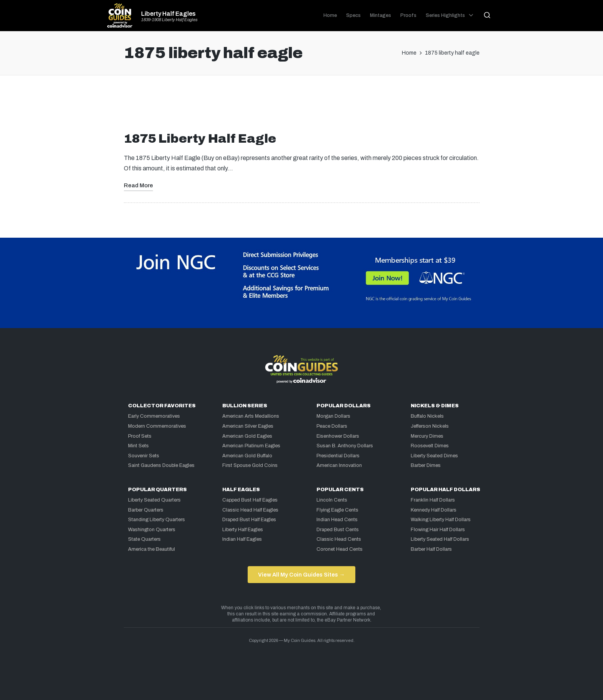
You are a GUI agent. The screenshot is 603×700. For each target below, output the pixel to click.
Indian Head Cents (337, 520)
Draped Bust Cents (338, 530)
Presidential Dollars (338, 456)
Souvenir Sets (144, 456)
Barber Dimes (426, 465)
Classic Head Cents (339, 539)
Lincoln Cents (332, 500)
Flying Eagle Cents (337, 510)
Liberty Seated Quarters (154, 500)
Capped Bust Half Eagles (250, 500)
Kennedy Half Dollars (434, 510)
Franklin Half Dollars (433, 500)
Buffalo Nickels (427, 416)
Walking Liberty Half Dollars (441, 520)
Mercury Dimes (427, 436)
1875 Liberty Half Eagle (200, 139)
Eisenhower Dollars (338, 436)
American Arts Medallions (251, 416)
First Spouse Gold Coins (250, 465)
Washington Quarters (152, 530)
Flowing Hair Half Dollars (438, 530)
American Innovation (339, 465)
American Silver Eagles (248, 426)
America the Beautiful (152, 549)
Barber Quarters (146, 510)
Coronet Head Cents (340, 549)
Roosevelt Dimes (430, 446)
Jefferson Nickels (430, 426)
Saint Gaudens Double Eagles (161, 465)
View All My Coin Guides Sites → (301, 575)
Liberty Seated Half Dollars (440, 539)
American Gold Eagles (247, 436)
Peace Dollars (332, 426)
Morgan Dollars (333, 416)
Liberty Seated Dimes (434, 456)
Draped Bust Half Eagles (249, 520)
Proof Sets (140, 436)
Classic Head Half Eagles (250, 510)
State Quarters (144, 539)
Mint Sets (138, 446)
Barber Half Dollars (431, 549)
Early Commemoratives (154, 416)
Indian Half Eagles (242, 539)
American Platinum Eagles (251, 446)
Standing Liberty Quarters (157, 520)
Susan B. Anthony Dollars (345, 446)
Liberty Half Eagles (168, 14)
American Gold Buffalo (247, 456)
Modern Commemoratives (157, 426)
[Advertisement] (301, 107)
